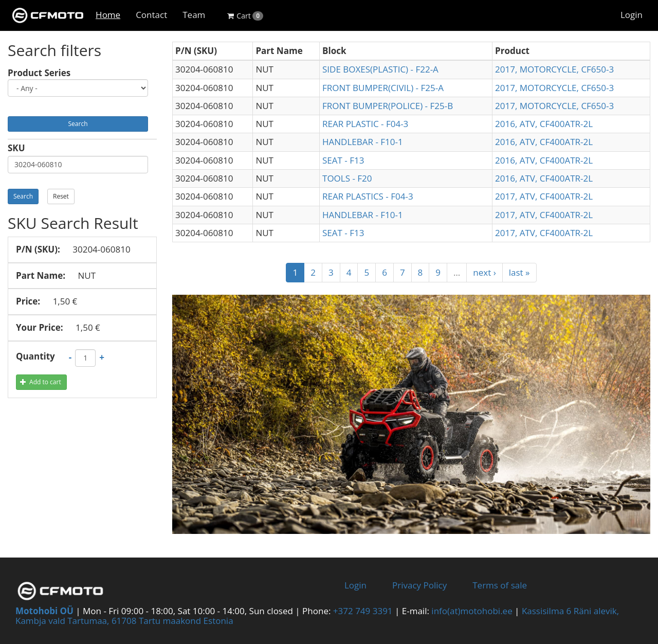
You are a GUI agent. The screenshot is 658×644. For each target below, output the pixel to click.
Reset (61, 196)
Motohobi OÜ (44, 611)
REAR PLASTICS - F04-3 (368, 196)
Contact (151, 15)
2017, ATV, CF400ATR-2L (544, 196)
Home (108, 15)
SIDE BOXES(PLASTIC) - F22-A (380, 69)
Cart (245, 16)
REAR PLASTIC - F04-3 (365, 124)
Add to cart (41, 382)
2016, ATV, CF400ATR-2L (544, 124)
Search (78, 124)
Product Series (39, 73)
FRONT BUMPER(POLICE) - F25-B (388, 106)
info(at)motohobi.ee (472, 611)
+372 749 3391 (363, 611)
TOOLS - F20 (347, 178)
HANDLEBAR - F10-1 (363, 142)
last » (519, 272)
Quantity (35, 357)
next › (484, 272)
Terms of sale (500, 585)
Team (194, 15)
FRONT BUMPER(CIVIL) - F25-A (383, 88)
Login (632, 15)
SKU (16, 148)
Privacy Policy (419, 585)
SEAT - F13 (343, 160)
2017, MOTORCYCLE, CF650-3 (554, 69)
